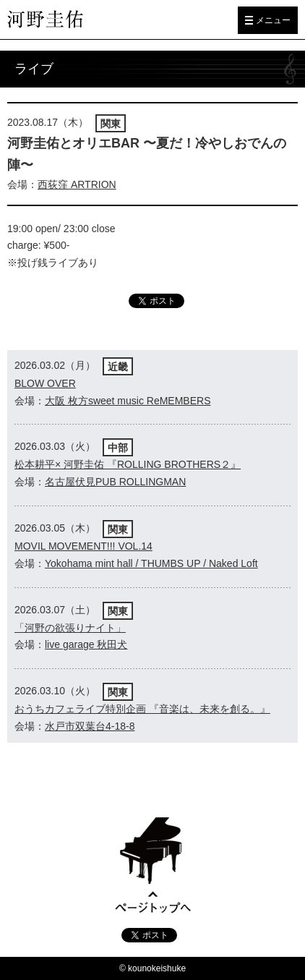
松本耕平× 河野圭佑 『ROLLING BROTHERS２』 (128, 464)
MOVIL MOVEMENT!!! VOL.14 (83, 546)
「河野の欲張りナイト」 (70, 628)
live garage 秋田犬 (86, 644)
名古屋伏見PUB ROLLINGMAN (115, 482)
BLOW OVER (45, 383)
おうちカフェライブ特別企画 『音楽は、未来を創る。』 (142, 709)
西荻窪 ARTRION (77, 184)
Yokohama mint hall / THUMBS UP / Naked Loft (151, 563)
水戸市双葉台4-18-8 (90, 726)
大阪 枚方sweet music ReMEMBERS (128, 401)
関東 (111, 124)
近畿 (118, 367)
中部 (118, 448)
